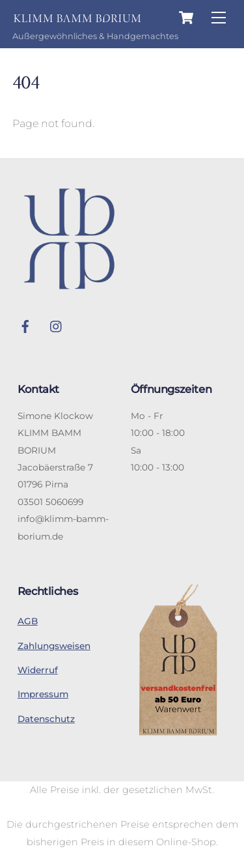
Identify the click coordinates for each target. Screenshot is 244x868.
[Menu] (219, 18)
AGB (28, 621)
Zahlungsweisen (54, 646)
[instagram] (57, 325)
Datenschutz (46, 719)
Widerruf (38, 670)
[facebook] (25, 325)
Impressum (43, 694)
